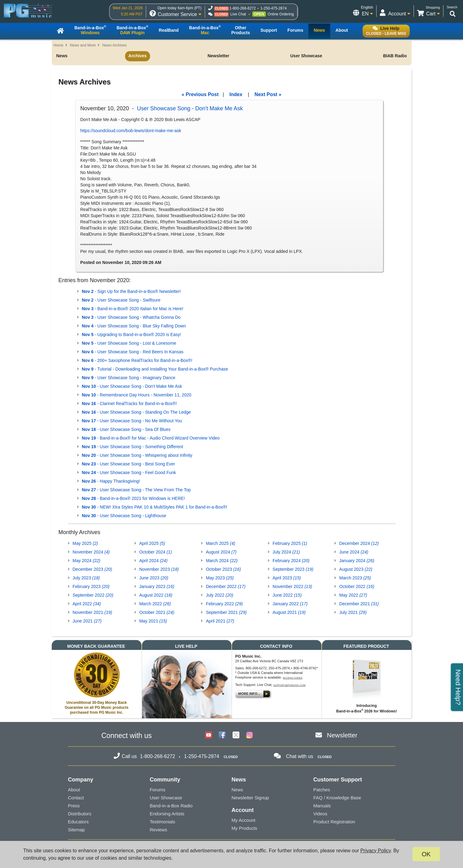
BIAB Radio (395, 56)
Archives (138, 56)
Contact (76, 798)
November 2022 (292, 586)
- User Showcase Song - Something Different (133, 447)
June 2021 (87, 621)
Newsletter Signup (250, 798)
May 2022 (353, 595)
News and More (83, 45)
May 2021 (153, 621)
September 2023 (293, 569)
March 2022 (155, 604)
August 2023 (356, 569)
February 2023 (91, 586)
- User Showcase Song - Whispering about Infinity (137, 455)
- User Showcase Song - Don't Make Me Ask (132, 386)
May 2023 (220, 578)
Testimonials (162, 822)
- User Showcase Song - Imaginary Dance (129, 378)
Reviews (158, 830)
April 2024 (153, 561)
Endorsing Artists (167, 814)
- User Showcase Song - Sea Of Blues (126, 429)
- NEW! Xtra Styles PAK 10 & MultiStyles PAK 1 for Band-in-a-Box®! (155, 507)
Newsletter (219, 56)
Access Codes (293, 678)
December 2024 (359, 543)
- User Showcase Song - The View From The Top (136, 490)
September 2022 (93, 595)
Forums (158, 790)
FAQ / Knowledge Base (337, 798)
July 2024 (286, 552)
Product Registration (334, 822)
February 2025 (290, 543)
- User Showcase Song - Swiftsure (121, 300)
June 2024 (354, 552)
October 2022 (357, 586)
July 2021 (353, 612)
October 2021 (157, 612)
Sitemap (76, 830)
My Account (243, 820)
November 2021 (92, 612)
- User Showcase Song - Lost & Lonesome (129, 343)
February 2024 (291, 561)
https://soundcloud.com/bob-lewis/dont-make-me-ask (131, 131)
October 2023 (223, 569)
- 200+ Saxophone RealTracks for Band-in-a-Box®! (137, 360)
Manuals (322, 806)
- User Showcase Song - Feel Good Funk (129, 473)
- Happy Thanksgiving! (111, 481)
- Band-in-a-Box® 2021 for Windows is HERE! (134, 498)
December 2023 (92, 569)
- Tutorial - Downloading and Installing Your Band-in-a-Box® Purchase (155, 369)
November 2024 (91, 552)
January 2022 (290, 604)
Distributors (79, 814)
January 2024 (357, 561)
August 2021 (289, 612)
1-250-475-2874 (273, 8)
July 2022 (219, 595)
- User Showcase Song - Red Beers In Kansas (133, 352)
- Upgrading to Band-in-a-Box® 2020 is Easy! (132, 335)
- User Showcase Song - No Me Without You (132, 421)
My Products (244, 828)
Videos (320, 814)
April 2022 (87, 604)
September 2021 (226, 612)
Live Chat (238, 14)
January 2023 (157, 586)
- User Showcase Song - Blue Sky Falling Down (134, 326)
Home (59, 45)
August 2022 (156, 595)
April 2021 (220, 621)
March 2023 (355, 578)
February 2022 (224, 604)
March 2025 (220, 543)
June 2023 (154, 578)
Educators (78, 822)
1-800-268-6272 (243, 8)
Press (74, 806)
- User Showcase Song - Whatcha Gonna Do (131, 317)
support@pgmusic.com (289, 685)
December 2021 (359, 604)
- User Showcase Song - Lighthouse (124, 516)
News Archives (114, 45)
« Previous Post (200, 94)
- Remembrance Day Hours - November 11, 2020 (137, 395)
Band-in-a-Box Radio (171, 806)
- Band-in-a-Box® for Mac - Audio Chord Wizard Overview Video (151, 438)
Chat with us (299, 756)
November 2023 (159, 569)
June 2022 (287, 595)
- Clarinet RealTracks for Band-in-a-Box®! (130, 404)
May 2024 (87, 561)
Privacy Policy (376, 851)
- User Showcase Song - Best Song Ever (129, 464)
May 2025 (85, 543)
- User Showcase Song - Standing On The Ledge (136, 412)
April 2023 (287, 578)
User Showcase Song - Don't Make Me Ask (190, 108)
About (74, 790)
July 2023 (86, 578)
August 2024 (221, 552)
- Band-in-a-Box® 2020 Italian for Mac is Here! (133, 309)
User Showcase (306, 56)
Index (236, 94)
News (62, 56)
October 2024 (156, 552)
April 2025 (152, 543)
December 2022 (225, 586)
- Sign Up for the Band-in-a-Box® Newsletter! (132, 291)
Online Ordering (281, 14)
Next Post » (268, 94)
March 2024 (222, 561)
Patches (322, 790)
